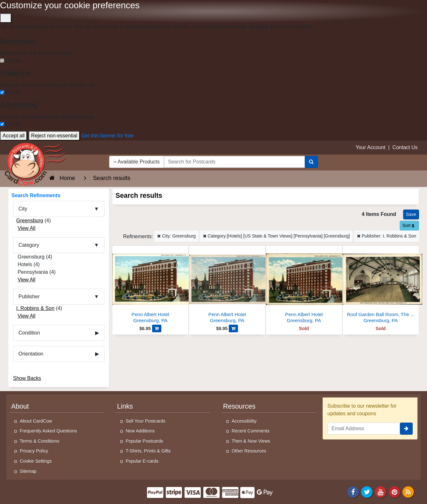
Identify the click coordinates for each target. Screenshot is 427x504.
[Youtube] (381, 492)
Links (125, 406)
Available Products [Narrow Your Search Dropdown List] (136, 162)
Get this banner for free (107, 136)
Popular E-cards (142, 461)
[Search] (311, 162)
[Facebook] (353, 492)
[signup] (406, 429)
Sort (409, 225)
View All (26, 228)
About (20, 406)
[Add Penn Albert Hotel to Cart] (157, 328)
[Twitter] (367, 492)
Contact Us (405, 147)
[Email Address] (364, 429)
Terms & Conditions (40, 441)
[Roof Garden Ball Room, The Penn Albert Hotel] (381, 286)
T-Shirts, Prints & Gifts (148, 451)
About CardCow (36, 421)
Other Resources (249, 451)
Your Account (371, 147)
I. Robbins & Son (35, 308)
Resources (239, 406)
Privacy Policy (34, 451)
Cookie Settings (36, 461)
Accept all (14, 136)
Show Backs (27, 378)
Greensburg (30, 221)
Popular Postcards (144, 441)
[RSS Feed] (408, 492)
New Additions (140, 431)
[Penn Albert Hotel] (150, 286)
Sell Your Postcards (146, 421)
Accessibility (244, 421)
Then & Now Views (251, 441)
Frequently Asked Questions (48, 431)
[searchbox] (234, 162)
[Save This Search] (411, 214)
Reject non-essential (54, 136)
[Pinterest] (395, 492)
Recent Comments (251, 431)
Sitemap (28, 471)
